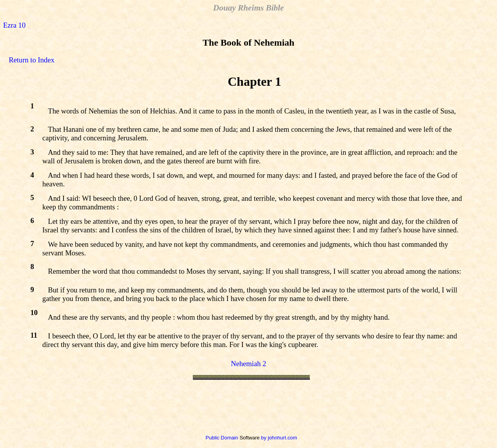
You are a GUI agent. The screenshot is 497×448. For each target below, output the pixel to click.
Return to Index (31, 60)
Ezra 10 (14, 25)
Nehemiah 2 (249, 364)
